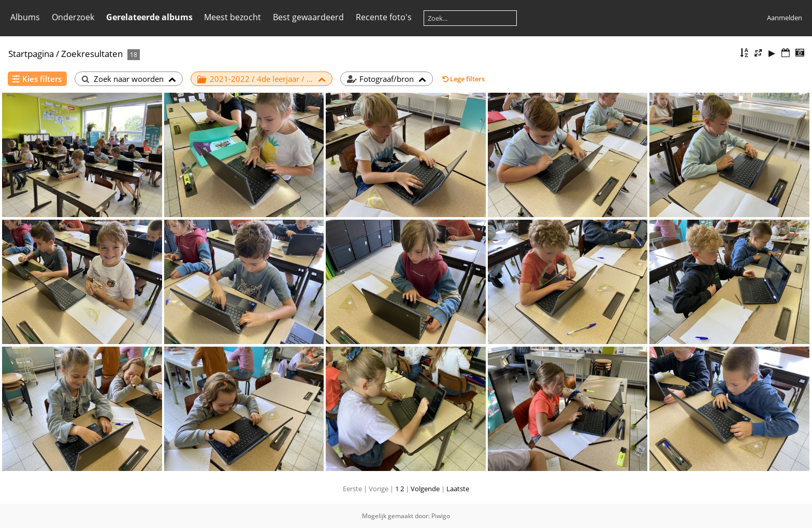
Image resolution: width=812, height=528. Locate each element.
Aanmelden (785, 18)
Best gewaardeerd (308, 17)
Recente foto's (384, 17)
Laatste (458, 489)
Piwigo (441, 516)
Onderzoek (73, 17)
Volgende (425, 489)
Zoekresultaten (92, 54)
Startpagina (31, 54)
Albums (25, 17)
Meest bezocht (233, 17)
